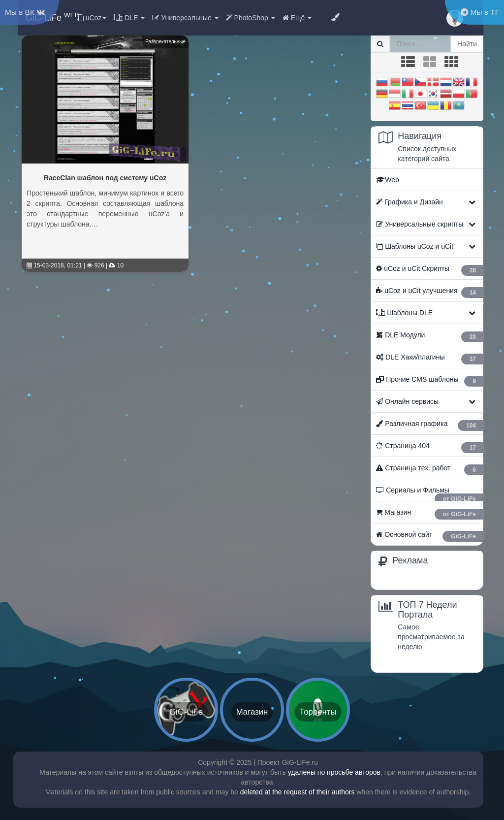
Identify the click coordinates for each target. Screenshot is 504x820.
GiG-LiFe (52, 17)
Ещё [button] (297, 18)
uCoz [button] (92, 18)
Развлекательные (165, 42)
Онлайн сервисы (407, 401)
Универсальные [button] (185, 18)
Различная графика (429, 425)
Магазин (429, 514)
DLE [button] (129, 18)
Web (388, 180)
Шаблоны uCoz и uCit (415, 246)
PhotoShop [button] (251, 18)
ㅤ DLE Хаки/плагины (429, 359)
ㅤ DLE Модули (429, 337)
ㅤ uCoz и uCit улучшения (429, 292)
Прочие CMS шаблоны (429, 381)
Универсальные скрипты (420, 224)
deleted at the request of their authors (298, 792)
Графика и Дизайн (409, 202)
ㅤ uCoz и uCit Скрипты (429, 270)
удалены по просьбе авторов (334, 772)
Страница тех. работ (429, 470)
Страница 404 (429, 447)
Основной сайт (429, 536)
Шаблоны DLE (404, 313)
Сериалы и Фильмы (429, 493)
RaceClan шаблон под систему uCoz (105, 178)
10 (116, 265)
